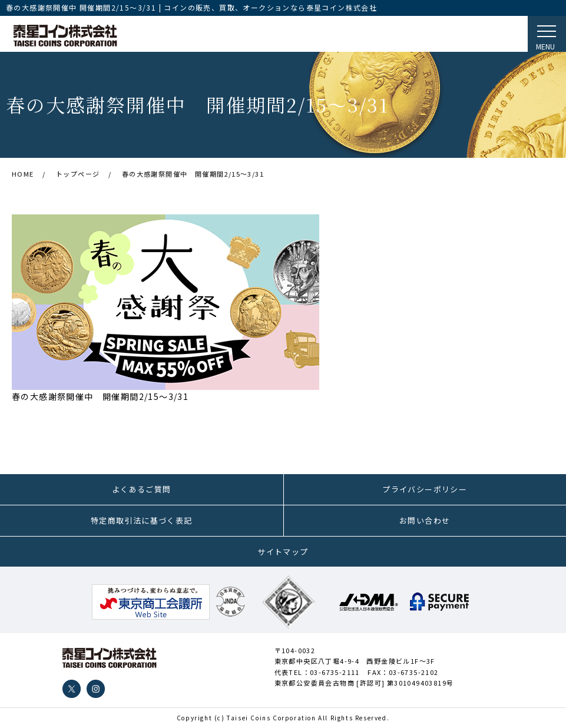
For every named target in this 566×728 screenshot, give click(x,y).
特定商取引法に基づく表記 (142, 520)
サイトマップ (283, 552)
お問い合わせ (425, 520)
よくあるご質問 (142, 489)
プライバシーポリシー (425, 489)
